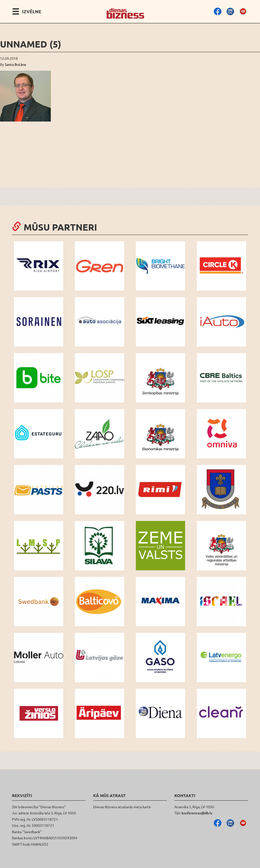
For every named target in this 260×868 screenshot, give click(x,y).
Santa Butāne (15, 64)
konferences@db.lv (197, 813)
